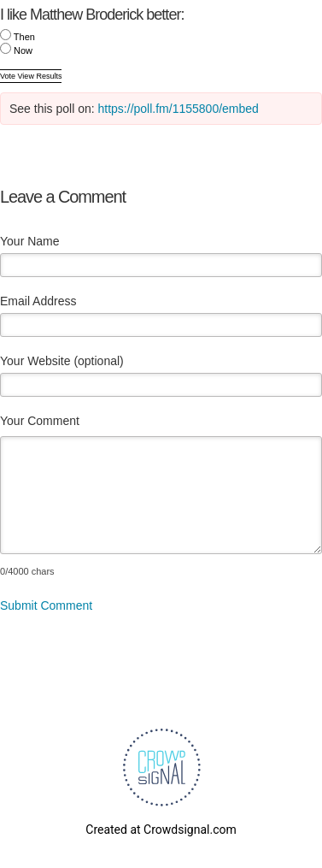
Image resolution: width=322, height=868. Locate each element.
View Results (40, 76)
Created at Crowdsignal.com (161, 830)
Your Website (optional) (62, 361)
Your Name (30, 241)
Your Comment (40, 421)
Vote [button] (9, 76)
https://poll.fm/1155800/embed (179, 109)
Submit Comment (46, 605)
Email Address (38, 301)
